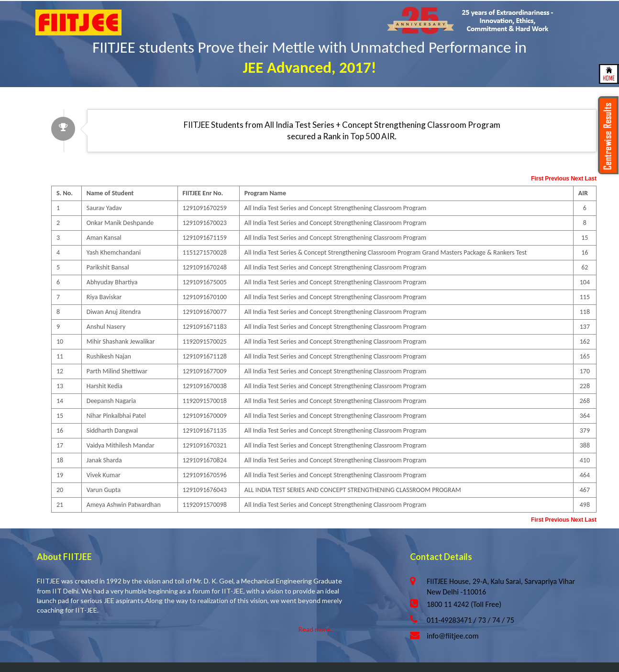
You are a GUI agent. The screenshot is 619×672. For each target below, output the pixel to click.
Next (577, 179)
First (537, 179)
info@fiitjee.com (453, 636)
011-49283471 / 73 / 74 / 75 (470, 620)
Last (591, 179)
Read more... (316, 629)
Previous (557, 179)
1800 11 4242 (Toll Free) (464, 604)
